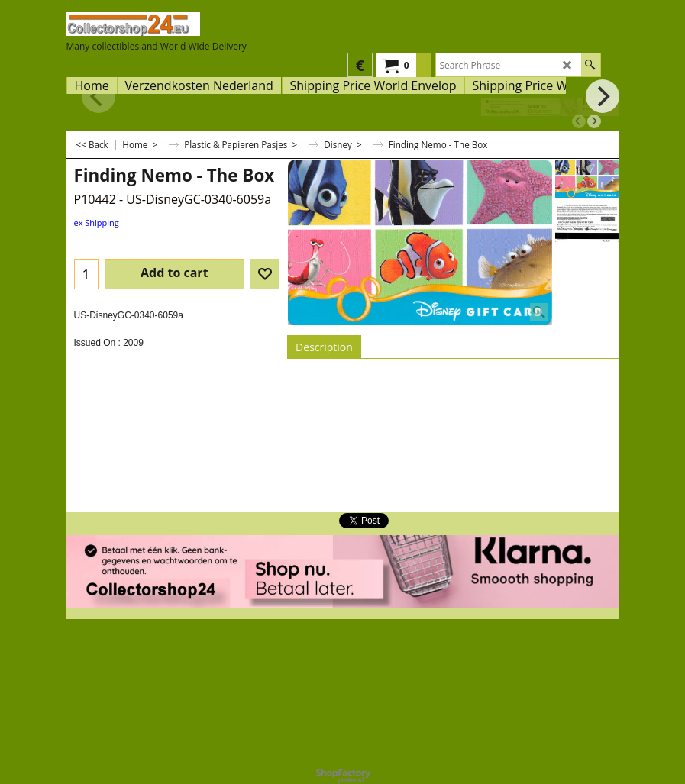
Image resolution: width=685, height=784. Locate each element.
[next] (594, 121)
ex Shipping (97, 223)
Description (324, 347)
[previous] (579, 121)
